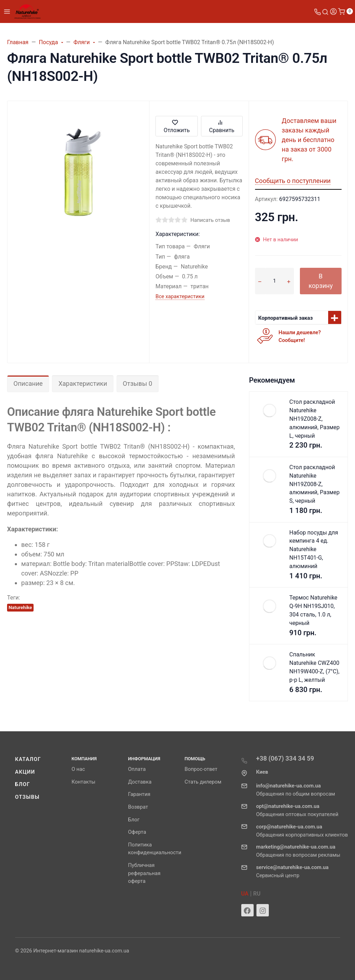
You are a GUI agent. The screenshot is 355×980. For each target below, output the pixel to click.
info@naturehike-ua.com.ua (288, 786)
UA (245, 894)
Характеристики (83, 383)
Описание (28, 383)
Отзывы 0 (138, 383)
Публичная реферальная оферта (144, 873)
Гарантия (139, 794)
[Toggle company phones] (318, 11)
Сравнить (222, 126)
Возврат (138, 807)
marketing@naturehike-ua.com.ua (296, 847)
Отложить (177, 126)
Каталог (28, 759)
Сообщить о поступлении (293, 181)
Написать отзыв (210, 220)
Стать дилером (203, 782)
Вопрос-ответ (201, 769)
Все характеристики (180, 296)
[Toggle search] (325, 11)
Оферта (137, 832)
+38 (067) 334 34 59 (285, 758)
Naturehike (20, 607)
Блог (23, 784)
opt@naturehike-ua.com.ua (288, 806)
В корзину (321, 281)
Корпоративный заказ (285, 318)
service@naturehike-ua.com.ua (292, 867)
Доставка (140, 782)
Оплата (137, 769)
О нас (78, 769)
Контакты (84, 782)
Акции (25, 772)
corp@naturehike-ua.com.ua (289, 827)
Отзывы (28, 797)
